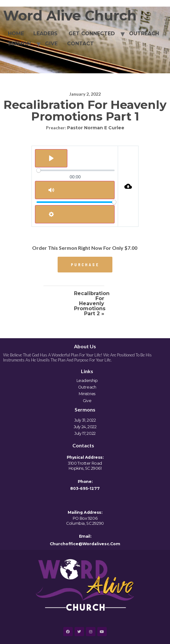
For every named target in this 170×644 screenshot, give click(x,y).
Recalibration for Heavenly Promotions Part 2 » (89, 304)
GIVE (51, 44)
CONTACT (80, 44)
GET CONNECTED (91, 34)
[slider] (76, 170)
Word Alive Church (70, 16)
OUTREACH (144, 34)
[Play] (51, 158)
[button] (85, 265)
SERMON (19, 44)
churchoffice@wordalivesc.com (85, 544)
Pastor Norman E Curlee (96, 128)
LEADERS (45, 34)
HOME (16, 34)
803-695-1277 (85, 488)
